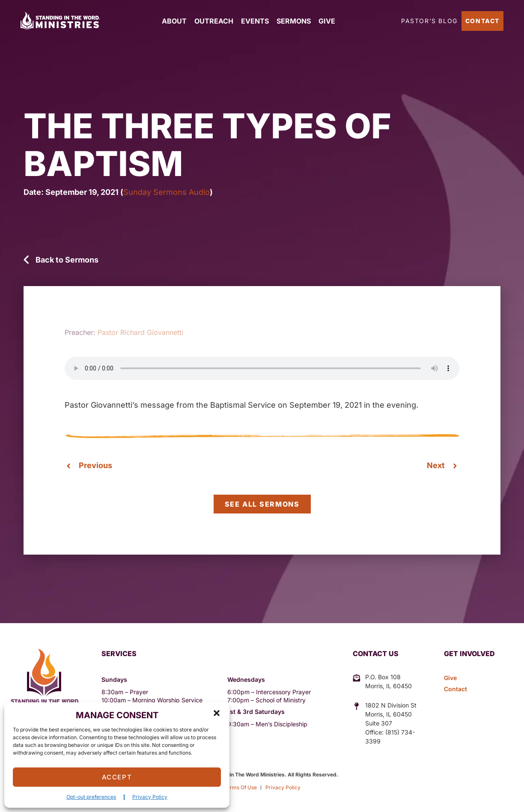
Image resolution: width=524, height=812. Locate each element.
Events (255, 21)
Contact (482, 21)
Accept (117, 777)
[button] (217, 713)
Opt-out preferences (91, 797)
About (174, 21)
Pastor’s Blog (429, 21)
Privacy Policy (150, 797)
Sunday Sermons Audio (167, 192)
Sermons (294, 21)
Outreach (214, 21)
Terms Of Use (240, 787)
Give (327, 21)
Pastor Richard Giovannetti (140, 332)
